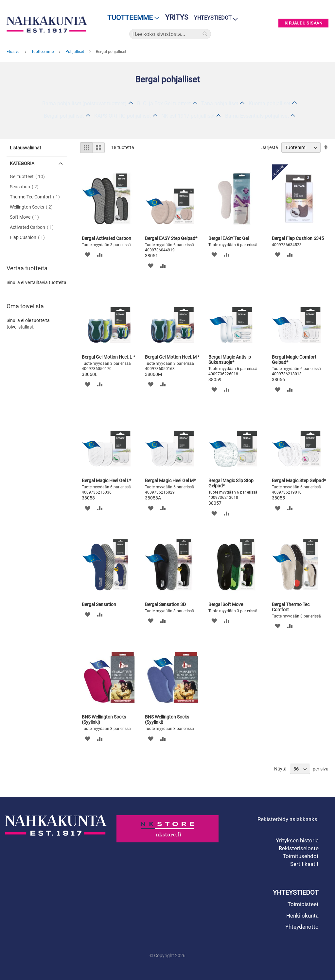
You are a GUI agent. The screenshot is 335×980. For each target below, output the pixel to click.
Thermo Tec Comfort (37, 197)
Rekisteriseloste (299, 848)
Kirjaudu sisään (304, 23)
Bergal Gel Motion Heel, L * (108, 357)
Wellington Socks (33, 207)
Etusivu (14, 52)
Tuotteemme (43, 52)
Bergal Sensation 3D (165, 604)
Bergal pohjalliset (64, 116)
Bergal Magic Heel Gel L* (106, 481)
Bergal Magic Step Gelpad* (299, 481)
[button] (88, 254)
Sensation (26, 187)
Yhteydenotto (302, 927)
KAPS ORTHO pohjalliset (123, 116)
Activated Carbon (34, 227)
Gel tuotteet (29, 177)
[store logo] (47, 25)
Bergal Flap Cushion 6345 (298, 238)
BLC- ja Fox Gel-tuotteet (164, 103)
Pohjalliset (75, 52)
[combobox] (170, 34)
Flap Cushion (29, 237)
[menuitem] (131, 18)
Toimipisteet (303, 904)
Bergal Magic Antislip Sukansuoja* (230, 360)
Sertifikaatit (304, 864)
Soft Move (26, 217)
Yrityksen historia (297, 840)
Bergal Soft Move (226, 604)
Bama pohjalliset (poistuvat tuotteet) (84, 103)
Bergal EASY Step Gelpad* (171, 238)
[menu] (131, 18)
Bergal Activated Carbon (106, 238)
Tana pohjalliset (220, 103)
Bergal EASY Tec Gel (229, 238)
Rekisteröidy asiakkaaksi (288, 819)
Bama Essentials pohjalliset (257, 116)
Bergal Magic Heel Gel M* (170, 481)
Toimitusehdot (301, 856)
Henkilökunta (302, 916)
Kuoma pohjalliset (270, 103)
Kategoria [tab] (22, 163)
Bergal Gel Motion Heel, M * (172, 357)
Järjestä (270, 147)
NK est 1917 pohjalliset (188, 116)
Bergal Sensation (99, 604)
